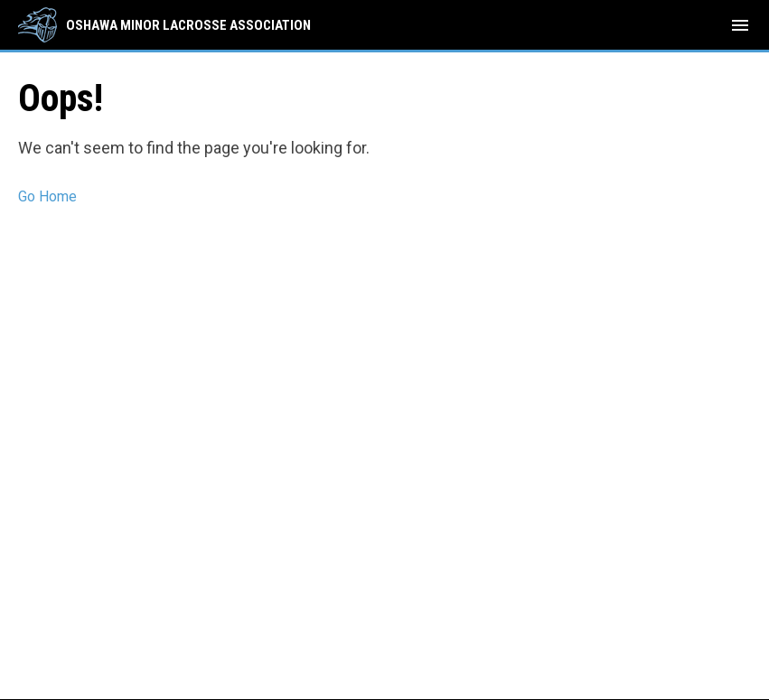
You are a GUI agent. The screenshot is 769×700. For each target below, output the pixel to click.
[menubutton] (740, 25)
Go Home (47, 196)
